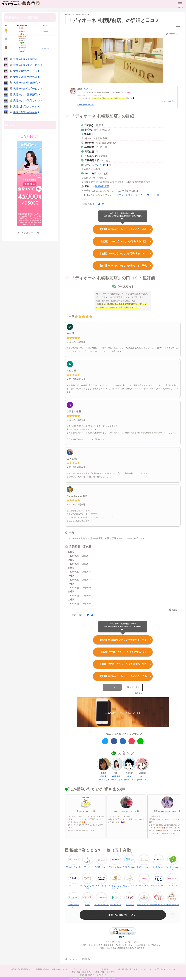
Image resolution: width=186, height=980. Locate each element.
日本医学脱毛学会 (42, 968)
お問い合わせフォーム (60, 968)
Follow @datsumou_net (86, 105)
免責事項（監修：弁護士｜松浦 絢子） (105, 970)
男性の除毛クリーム (27, 107)
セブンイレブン (125, 195)
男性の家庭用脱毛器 (27, 112)
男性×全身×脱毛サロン (28, 89)
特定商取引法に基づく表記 (128, 968)
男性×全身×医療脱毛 (27, 83)
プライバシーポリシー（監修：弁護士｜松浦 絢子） (81, 970)
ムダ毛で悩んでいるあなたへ (165, 968)
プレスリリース (146, 968)
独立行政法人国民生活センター (22, 968)
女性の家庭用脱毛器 (27, 77)
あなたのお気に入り (87, 974)
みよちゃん (88, 89)
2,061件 (82, 979)
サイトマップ (102, 974)
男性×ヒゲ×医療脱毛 (27, 95)
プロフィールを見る (167, 101)
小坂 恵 (103, 776)
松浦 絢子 (116, 776)
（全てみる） (112, 979)
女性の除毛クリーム (27, 71)
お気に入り (133, 687)
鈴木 (129, 776)
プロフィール (103, 779)
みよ (142, 776)
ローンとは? (99, 165)
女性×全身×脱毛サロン (28, 65)
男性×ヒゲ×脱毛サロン (28, 101)
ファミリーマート (145, 195)
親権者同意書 (102, 186)
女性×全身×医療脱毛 (27, 59)
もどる (113, 687)
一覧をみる (138, 692)
